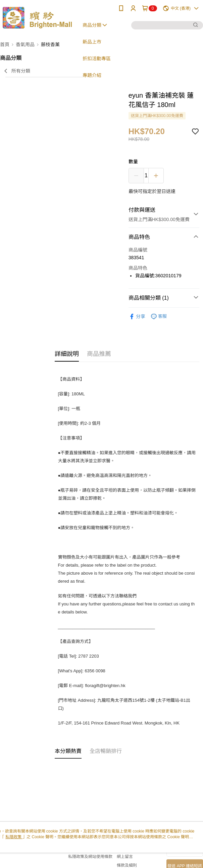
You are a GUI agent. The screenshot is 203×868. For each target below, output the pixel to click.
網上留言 (125, 857)
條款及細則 (127, 865)
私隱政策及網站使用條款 (90, 857)
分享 (137, 317)
